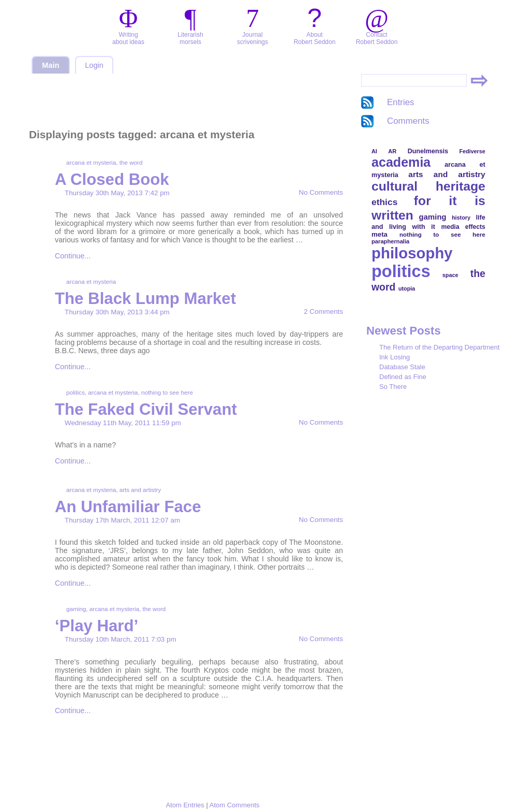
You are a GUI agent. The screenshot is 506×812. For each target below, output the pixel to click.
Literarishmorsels (190, 38)
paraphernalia (390, 241)
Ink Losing (395, 357)
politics (76, 392)
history (461, 218)
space (450, 275)
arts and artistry (140, 490)
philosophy (412, 253)
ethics (384, 202)
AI (374, 151)
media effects (463, 227)
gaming (76, 609)
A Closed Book (112, 179)
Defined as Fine (403, 377)
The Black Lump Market (145, 299)
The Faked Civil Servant (146, 409)
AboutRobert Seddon (315, 38)
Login (94, 65)
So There (393, 387)
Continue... (73, 256)
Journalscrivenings (252, 38)
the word (131, 162)
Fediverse (472, 151)
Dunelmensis (428, 151)
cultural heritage (428, 186)
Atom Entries (185, 805)
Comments (408, 121)
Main (50, 65)
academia (401, 162)
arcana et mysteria (91, 162)
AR (392, 151)
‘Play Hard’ (96, 626)
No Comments (321, 192)
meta (379, 234)
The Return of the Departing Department (440, 347)
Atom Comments (235, 805)
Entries (401, 102)
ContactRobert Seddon (377, 38)
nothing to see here (167, 392)
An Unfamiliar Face (128, 507)
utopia (407, 288)
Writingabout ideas (128, 38)
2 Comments (323, 311)
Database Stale (402, 367)
